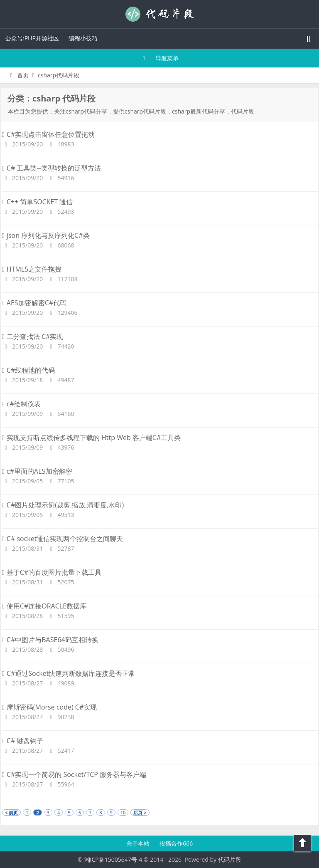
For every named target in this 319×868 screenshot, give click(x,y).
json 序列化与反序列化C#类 (46, 235)
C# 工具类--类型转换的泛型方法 (52, 168)
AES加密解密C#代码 (34, 303)
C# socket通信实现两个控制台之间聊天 (63, 539)
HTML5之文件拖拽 (32, 269)
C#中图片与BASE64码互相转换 (50, 640)
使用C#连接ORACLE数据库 (44, 606)
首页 (18, 75)
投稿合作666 (176, 843)
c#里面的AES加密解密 (37, 471)
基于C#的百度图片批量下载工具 (52, 572)
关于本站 (139, 843)
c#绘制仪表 (21, 404)
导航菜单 (160, 58)
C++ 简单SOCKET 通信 (37, 202)
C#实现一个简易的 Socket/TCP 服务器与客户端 (74, 774)
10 (123, 812)
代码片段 (159, 14)
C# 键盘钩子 (23, 741)
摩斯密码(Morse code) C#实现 (49, 707)
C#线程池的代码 (28, 370)
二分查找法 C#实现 (33, 336)
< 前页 (11, 812)
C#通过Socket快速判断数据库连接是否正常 (69, 673)
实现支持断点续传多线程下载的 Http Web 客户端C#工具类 (91, 438)
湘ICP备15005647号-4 (113, 859)
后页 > (140, 812)
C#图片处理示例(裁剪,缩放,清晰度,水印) (63, 505)
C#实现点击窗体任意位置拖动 (48, 134)
